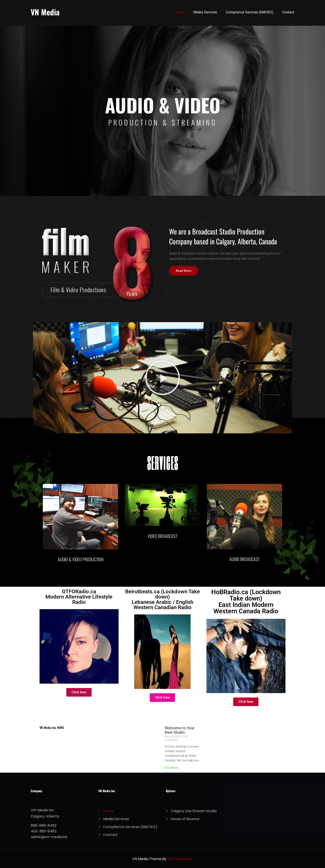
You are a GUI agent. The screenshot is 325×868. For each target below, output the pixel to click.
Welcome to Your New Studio (180, 730)
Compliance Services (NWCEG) (250, 12)
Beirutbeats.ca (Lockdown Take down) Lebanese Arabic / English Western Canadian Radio (162, 599)
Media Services (205, 12)
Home (180, 12)
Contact (288, 12)
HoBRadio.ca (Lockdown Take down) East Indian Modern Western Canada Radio (246, 602)
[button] (162, 378)
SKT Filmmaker (180, 859)
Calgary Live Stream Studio (194, 811)
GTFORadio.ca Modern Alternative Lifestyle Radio (79, 597)
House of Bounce (185, 819)
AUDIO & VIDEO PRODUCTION (81, 559)
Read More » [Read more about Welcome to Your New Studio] (172, 768)
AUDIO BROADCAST (244, 559)
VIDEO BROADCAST (162, 536)
